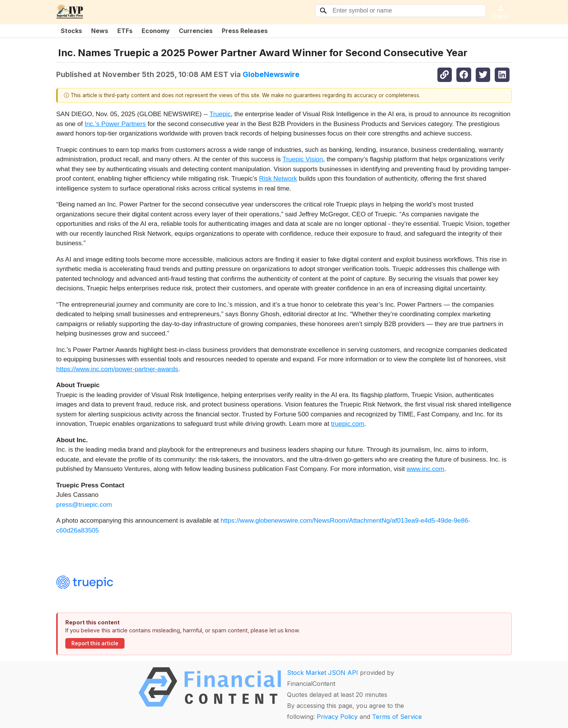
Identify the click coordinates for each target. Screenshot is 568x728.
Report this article (95, 643)
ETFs (125, 31)
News (100, 31)
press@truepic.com (84, 505)
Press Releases (245, 31)
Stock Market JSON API (323, 673)
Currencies (196, 31)
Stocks (71, 31)
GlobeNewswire (271, 74)
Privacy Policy (337, 717)
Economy (156, 31)
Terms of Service (397, 717)
